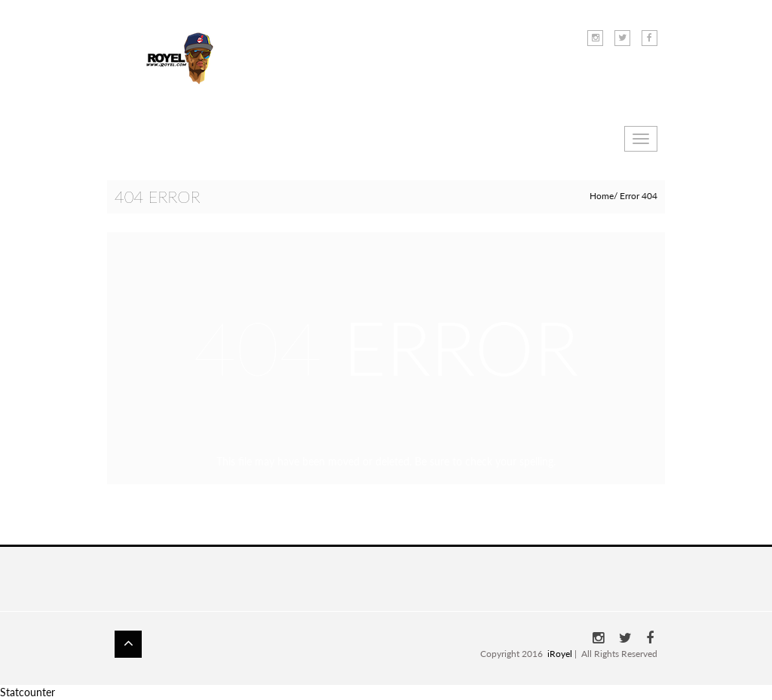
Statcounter (28, 692)
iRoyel (560, 654)
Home (602, 196)
